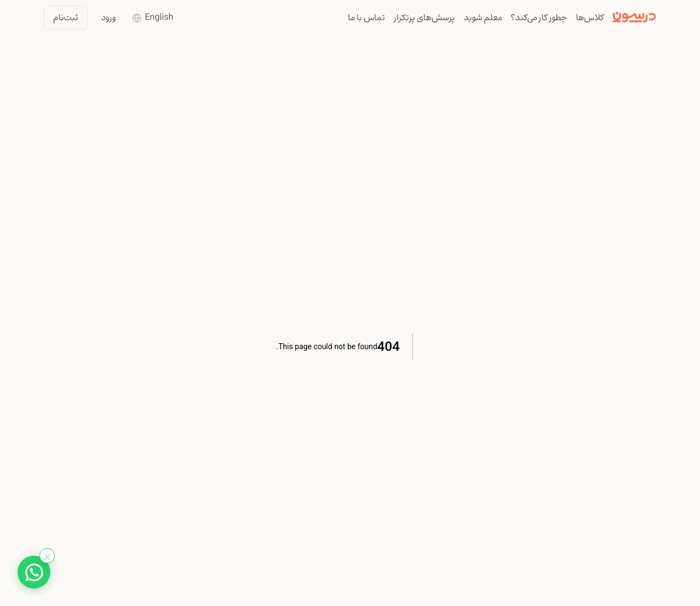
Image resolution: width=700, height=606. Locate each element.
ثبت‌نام (66, 17)
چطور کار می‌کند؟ (539, 17)
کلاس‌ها (590, 17)
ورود (109, 17)
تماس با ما (366, 17)
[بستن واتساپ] (47, 556)
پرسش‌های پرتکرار (424, 17)
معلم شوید (483, 17)
